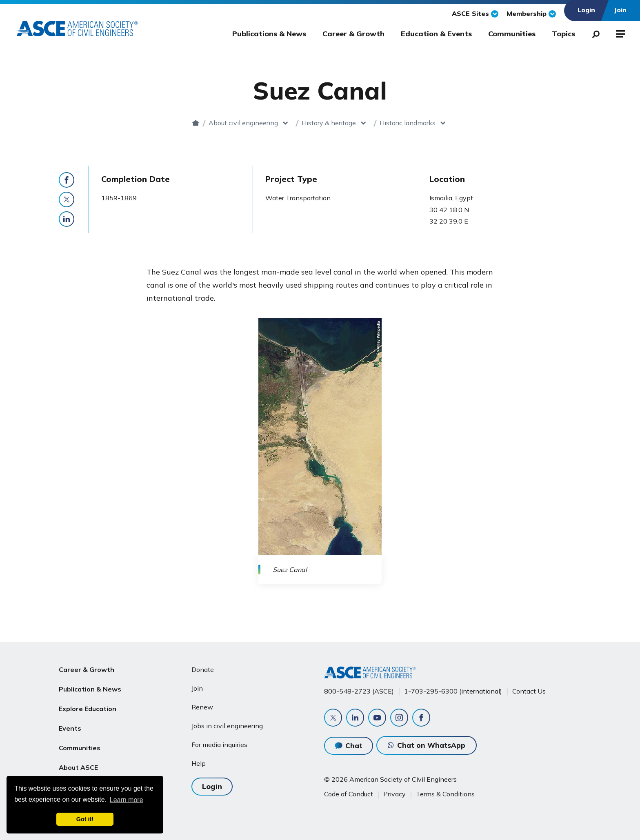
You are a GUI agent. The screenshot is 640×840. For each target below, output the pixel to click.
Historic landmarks (408, 123)
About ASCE (78, 767)
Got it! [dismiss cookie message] (85, 819)
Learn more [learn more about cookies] (127, 800)
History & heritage (329, 123)
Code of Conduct (349, 794)
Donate (203, 669)
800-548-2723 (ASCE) (359, 691)
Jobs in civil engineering (227, 726)
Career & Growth (353, 34)
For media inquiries (219, 745)
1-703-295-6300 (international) (453, 691)
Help (199, 763)
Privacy (394, 794)
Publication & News (90, 689)
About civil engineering (243, 123)
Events (70, 728)
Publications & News (269, 34)
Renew (202, 707)
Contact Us (529, 691)
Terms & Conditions (445, 794)
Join (197, 688)
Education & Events (436, 34)
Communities (512, 34)
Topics (563, 34)
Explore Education (88, 709)
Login (212, 786)
